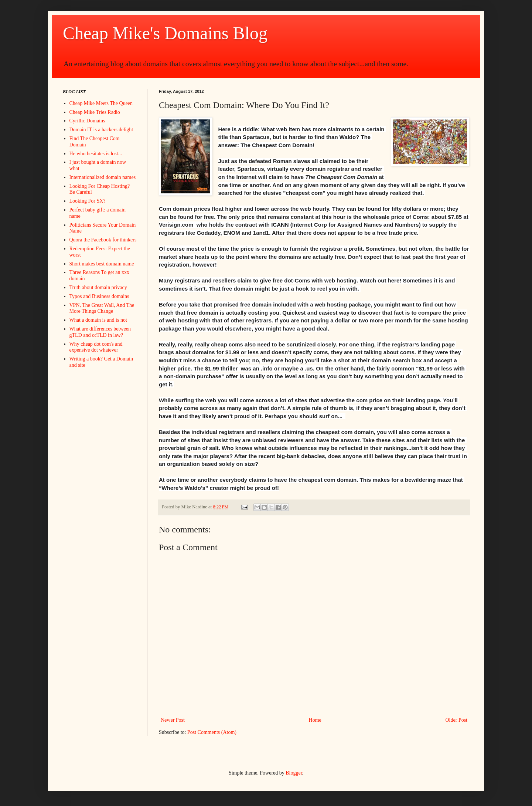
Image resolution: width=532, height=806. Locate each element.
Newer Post (173, 720)
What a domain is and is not (98, 320)
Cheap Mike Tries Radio (95, 112)
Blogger (294, 773)
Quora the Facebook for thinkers (103, 240)
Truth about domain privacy (98, 287)
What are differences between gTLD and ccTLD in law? (100, 332)
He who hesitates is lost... (96, 154)
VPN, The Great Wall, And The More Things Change (102, 308)
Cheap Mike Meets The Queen (101, 103)
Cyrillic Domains (87, 121)
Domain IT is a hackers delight (101, 130)
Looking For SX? (88, 201)
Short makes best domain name (102, 264)
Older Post (457, 720)
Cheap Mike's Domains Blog (165, 33)
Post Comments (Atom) (212, 732)
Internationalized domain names (103, 177)
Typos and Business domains (99, 296)
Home (315, 720)
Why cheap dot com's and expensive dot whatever (96, 347)
